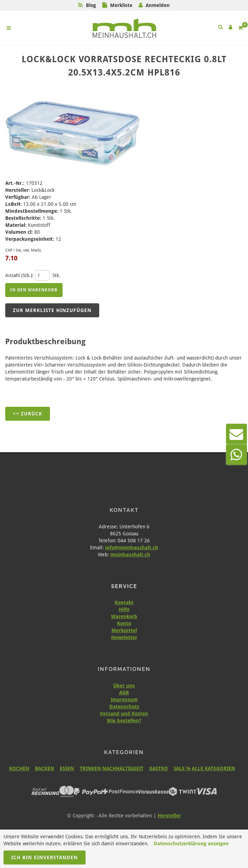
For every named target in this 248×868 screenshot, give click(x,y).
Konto (124, 623)
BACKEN (45, 768)
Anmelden (158, 5)
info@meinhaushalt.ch (132, 548)
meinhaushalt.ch (130, 555)
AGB (124, 693)
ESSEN (67, 768)
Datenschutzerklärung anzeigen (191, 844)
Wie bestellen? (124, 721)
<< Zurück (28, 414)
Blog (91, 5)
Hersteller (169, 816)
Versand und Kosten (124, 714)
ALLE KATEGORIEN (213, 768)
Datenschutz (124, 707)
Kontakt (124, 602)
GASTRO (159, 768)
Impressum (124, 700)
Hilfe (124, 609)
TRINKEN (90, 768)
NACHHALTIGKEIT (123, 768)
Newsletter (124, 637)
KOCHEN (19, 768)
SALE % (182, 768)
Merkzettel (124, 630)
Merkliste (121, 5)
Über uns (124, 686)
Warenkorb (124, 616)
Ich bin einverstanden (45, 858)
